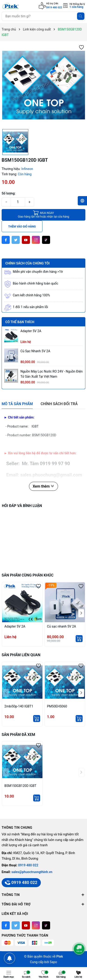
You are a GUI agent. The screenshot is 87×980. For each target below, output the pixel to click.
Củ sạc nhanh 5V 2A (35, 351)
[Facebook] (6, 240)
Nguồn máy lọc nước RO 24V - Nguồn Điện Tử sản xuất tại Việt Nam (52, 374)
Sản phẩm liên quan (21, 655)
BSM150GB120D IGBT (20, 786)
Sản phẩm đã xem (18, 735)
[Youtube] (26, 240)
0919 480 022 (54, 8)
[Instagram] (36, 240)
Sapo (53, 962)
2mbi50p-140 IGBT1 (19, 706)
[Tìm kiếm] (81, 16)
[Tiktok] (46, 240)
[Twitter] (16, 240)
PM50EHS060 (57, 706)
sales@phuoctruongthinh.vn (32, 872)
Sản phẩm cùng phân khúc (27, 575)
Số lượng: (9, 193)
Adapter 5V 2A (31, 331)
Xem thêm (43, 486)
